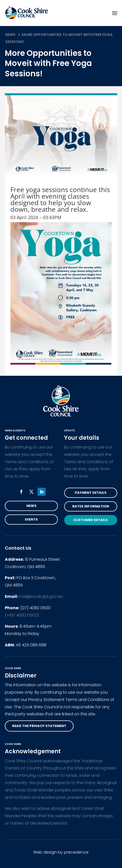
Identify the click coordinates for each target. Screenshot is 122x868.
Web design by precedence (61, 852)
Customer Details (91, 520)
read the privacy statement (39, 726)
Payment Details (91, 493)
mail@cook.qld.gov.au (41, 596)
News (10, 35)
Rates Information (91, 506)
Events (31, 519)
